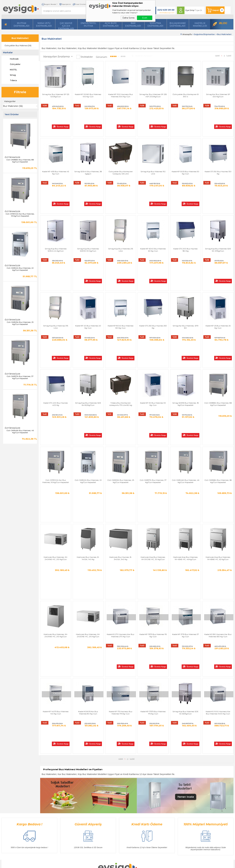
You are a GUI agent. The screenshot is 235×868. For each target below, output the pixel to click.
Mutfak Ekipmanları (22, 25)
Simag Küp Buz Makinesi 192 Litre (153, 155)
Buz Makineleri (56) (13, 106)
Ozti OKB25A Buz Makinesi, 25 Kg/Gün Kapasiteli (20, 323)
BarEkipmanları (133, 25)
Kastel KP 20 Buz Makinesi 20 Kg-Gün (88, 275)
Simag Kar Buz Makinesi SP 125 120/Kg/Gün (56, 95)
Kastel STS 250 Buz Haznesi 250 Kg (153, 275)
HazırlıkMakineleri (200, 25)
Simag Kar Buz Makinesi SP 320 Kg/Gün (218, 95)
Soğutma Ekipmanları (155, 25)
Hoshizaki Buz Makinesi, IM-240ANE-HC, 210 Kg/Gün (56, 515)
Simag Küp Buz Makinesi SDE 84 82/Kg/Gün (88, 335)
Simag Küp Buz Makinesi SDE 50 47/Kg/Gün (218, 215)
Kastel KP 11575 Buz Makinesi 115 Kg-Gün (153, 515)
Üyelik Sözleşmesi (81, 781)
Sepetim (109, 804)
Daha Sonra (128, 18)
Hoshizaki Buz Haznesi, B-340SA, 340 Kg (121, 455)
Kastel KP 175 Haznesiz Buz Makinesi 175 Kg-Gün (121, 575)
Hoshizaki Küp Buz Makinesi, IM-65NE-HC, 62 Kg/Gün (218, 455)
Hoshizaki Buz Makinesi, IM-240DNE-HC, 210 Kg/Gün (88, 515)
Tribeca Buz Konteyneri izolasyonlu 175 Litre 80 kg (121, 335)
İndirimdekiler (112, 795)
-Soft (101, 864)
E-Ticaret (109, 864)
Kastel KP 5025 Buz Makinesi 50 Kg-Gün (185, 155)
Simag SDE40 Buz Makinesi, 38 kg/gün (88, 155)
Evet (145, 18)
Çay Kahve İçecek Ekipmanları (66, 26)
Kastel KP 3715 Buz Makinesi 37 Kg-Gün (186, 515)
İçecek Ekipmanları (49, 786)
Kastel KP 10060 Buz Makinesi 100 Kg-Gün (88, 95)
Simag (10, 75)
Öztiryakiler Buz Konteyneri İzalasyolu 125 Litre (121, 155)
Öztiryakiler (13, 64)
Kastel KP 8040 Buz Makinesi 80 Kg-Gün (121, 275)
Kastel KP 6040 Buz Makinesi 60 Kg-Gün (153, 215)
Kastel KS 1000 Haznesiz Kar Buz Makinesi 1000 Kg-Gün (218, 575)
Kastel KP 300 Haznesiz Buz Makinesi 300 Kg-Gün (121, 95)
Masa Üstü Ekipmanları (44, 25)
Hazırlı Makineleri (49, 777)
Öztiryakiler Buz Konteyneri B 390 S (186, 95)
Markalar (8, 53)
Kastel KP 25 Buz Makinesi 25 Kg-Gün (218, 275)
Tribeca (11, 80)
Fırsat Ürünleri (81, 4)
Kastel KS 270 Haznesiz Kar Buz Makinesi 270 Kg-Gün (121, 515)
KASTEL (11, 70)
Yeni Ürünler (111, 790)
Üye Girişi (190, 10)
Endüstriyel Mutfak (88, 25)
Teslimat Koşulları (81, 777)
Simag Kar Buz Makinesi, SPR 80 (186, 275)
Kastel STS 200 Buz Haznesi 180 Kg (185, 215)
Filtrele (20, 92)
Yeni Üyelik (143, 777)
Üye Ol (199, 10)
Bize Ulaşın (111, 781)
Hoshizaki (12, 59)
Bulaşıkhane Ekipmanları (178, 25)
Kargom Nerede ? (51, 4)
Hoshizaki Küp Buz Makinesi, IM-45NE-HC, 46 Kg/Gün (186, 455)
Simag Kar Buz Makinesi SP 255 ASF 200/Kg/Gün (153, 95)
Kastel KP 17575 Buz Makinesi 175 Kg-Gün (153, 575)
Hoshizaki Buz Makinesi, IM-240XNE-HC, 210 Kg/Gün (56, 455)
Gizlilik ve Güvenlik (82, 795)
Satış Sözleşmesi (80, 786)
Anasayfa (110, 777)
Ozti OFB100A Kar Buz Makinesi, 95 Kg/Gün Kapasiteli (20, 215)
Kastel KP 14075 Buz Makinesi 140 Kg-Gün (56, 575)
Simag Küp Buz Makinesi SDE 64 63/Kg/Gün (185, 575)
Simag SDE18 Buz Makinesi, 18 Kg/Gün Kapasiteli (186, 335)
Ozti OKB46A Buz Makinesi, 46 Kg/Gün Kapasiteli (20, 432)
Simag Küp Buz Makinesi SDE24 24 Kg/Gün (56, 215)
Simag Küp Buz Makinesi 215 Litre (121, 215)
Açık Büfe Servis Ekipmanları (54, 808)
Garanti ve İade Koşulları (84, 790)
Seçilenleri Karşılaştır (142, 56)
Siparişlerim (66, 4)
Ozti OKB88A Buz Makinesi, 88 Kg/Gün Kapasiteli (20, 161)
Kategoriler (10, 101)
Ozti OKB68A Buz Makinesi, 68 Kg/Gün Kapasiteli (218, 395)
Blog (223, 23)
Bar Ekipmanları (48, 813)
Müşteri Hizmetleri (114, 799)
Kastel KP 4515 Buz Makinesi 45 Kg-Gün (56, 155)
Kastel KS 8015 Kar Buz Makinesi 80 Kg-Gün (88, 575)
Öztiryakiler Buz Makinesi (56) (18, 46)
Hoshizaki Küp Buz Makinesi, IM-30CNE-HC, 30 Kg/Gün (153, 455)
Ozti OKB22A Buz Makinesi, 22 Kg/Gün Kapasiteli (20, 269)
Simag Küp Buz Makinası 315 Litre (56, 275)
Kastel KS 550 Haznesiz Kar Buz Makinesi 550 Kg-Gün (218, 515)
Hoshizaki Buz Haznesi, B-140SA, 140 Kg (88, 455)
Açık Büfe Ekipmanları (111, 25)
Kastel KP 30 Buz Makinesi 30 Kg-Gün (153, 335)
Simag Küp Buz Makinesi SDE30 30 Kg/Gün (88, 215)
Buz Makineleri (20, 38)
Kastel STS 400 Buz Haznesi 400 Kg (56, 335)
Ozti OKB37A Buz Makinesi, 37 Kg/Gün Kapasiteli (20, 377)
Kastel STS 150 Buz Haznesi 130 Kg (218, 155)
